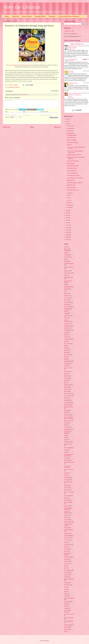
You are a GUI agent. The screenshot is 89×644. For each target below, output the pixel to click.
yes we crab (67, 629)
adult (65, 253)
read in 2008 (67, 520)
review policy (67, 540)
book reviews (67, 307)
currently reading (68, 339)
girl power (66, 378)
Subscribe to (13, 117)
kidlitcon (66, 413)
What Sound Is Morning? (73, 166)
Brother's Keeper (71, 163)
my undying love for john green (69, 455)
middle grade (12, 87)
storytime (66, 575)
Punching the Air (71, 180)
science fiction (67, 557)
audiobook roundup (69, 267)
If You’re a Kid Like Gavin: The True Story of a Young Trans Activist (75, 95)
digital (66, 346)
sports (65, 568)
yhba (65, 631)
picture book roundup (69, 492)
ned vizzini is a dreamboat (67, 467)
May (68, 198)
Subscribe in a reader (69, 31)
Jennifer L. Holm (72, 49)
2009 (67, 235)
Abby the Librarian (22, 7)
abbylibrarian (75, 34)
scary (65, 547)
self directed (67, 561)
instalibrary (67, 410)
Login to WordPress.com (32, 109)
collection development (67, 321)
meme (65, 438)
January (69, 207)
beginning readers (68, 287)
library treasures (68, 421)
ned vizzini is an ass (69, 470)
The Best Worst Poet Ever (73, 190)
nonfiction (17, 87)
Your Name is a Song (72, 168)
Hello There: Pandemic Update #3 (75, 183)
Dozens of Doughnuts (72, 140)
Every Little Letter (71, 138)
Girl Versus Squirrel (71, 188)
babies (66, 275)
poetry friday (67, 500)
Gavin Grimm (71, 98)
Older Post (57, 127)
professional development (67, 512)
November (70, 128)
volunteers (66, 608)
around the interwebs (69, 264)
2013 (67, 225)
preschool (66, 506)
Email (24, 112)
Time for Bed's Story (72, 171)
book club (66, 300)
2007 (67, 240)
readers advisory (68, 522)
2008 (67, 237)
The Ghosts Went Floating (73, 161)
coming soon (67, 324)
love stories (67, 427)
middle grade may (68, 444)
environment (67, 363)
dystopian (66, 352)
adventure (66, 255)
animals (66, 261)
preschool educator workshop (68, 509)
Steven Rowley (72, 73)
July (68, 195)
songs (65, 566)
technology (67, 583)
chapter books (67, 316)
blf (65, 291)
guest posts (67, 389)
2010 (67, 232)
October (69, 131)
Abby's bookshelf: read (77, 44)
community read (68, 326)
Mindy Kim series (71, 185)
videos (66, 606)
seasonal (66, 559)
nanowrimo (67, 460)
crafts (65, 335)
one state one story (68, 482)
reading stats (67, 533)
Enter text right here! (32, 104)
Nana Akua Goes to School (73, 175)
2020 (67, 124)
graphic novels (67, 385)
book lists (66, 305)
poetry (66, 498)
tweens (66, 596)
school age (67, 549)
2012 (67, 227)
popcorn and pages (68, 502)
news (65, 475)
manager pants (67, 430)
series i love (67, 564)
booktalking (67, 309)
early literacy (67, 355)
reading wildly (67, 536)
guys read (66, 391)
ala (65, 259)
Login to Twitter (40, 109)
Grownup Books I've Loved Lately (75, 178)
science (66, 551)
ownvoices (67, 488)
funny (65, 374)
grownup (66, 387)
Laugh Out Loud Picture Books (74, 155)
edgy (65, 359)
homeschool (67, 400)
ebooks (66, 357)
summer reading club (69, 579)
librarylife (66, 423)
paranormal (67, 490)
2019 (67, 211)
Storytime (52, 16)
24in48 (66, 247)
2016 (67, 218)
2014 (67, 223)
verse (65, 604)
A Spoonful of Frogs (73, 83)
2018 (67, 213)
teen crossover (67, 585)
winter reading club (68, 621)
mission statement (68, 448)
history (66, 398)
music (65, 452)
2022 (67, 119)
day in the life (67, 344)
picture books (67, 496)
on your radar (67, 480)
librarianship (67, 415)
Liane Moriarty (72, 61)
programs (66, 515)
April (69, 200)
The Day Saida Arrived (72, 173)
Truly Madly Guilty (73, 59)
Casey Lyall (71, 84)
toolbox (66, 594)
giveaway (66, 380)
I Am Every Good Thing (72, 142)
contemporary (67, 330)
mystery (66, 458)
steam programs (68, 570)
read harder (67, 517)
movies (66, 450)
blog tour (66, 293)
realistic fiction (67, 538)
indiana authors (68, 405)
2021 (67, 121)
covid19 (66, 332)
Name (6, 112)
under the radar (68, 602)
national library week (69, 462)
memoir (66, 440)
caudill (66, 313)
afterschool (67, 257)
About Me (16, 16)
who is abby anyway (69, 618)
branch (66, 311)
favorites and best (68, 368)
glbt (65, 383)
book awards (67, 298)
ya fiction (66, 627)
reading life (67, 528)
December (70, 126)
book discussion (68, 302)
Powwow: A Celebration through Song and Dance (18, 65)
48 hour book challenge (67, 250)
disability (66, 348)
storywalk (66, 577)
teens (65, 587)
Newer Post (7, 127)
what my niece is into (69, 614)
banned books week (69, 277)
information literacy (69, 407)
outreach (66, 485)
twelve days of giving (69, 598)
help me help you (68, 394)
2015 (67, 220)
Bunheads (69, 145)
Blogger (47, 641)
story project (67, 572)
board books (67, 296)
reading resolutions (68, 530)
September (70, 133)
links (65, 425)
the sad (66, 589)
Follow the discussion (57, 91)
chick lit (66, 318)
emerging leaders (68, 361)
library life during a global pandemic (69, 418)
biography (66, 289)
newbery (66, 473)
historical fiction (68, 396)
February (69, 205)
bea (65, 285)
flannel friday (67, 371)
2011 (67, 230)
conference (67, 328)
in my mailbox (67, 402)
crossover (66, 337)
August (69, 193)
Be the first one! (24, 95)
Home (7, 16)
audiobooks (67, 271)
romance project (68, 545)
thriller (66, 592)
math (65, 435)
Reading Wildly (40, 16)
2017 (67, 215)
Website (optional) (44, 112)
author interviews (68, 273)
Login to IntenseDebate (22, 109)
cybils (65, 341)
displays (66, 350)
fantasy (66, 366)
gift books (66, 376)
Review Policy (27, 16)
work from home (68, 625)
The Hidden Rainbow (72, 135)
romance (66, 542)
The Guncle (71, 71)
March (69, 203)
